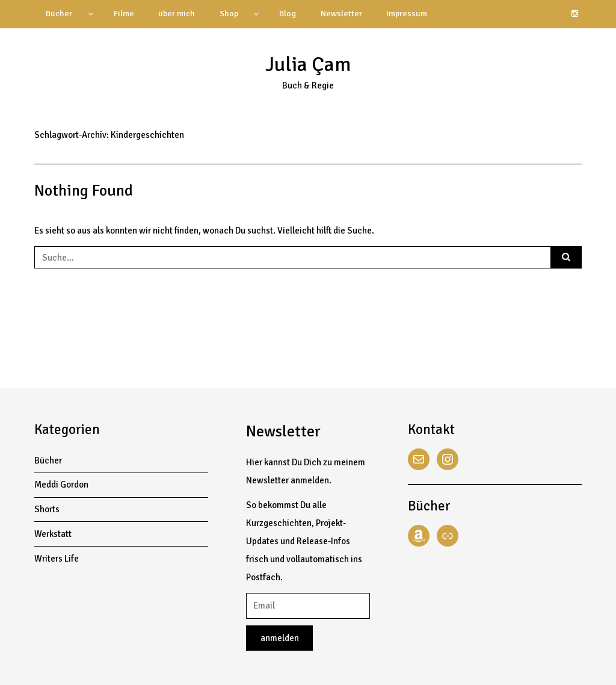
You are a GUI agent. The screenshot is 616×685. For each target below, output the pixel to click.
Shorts (47, 509)
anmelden (280, 638)
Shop (229, 14)
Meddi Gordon (61, 485)
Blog (288, 14)
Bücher (59, 14)
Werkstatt (53, 534)
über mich (177, 14)
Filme (124, 14)
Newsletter (341, 14)
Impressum (407, 14)
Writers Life (57, 559)
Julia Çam (308, 64)
